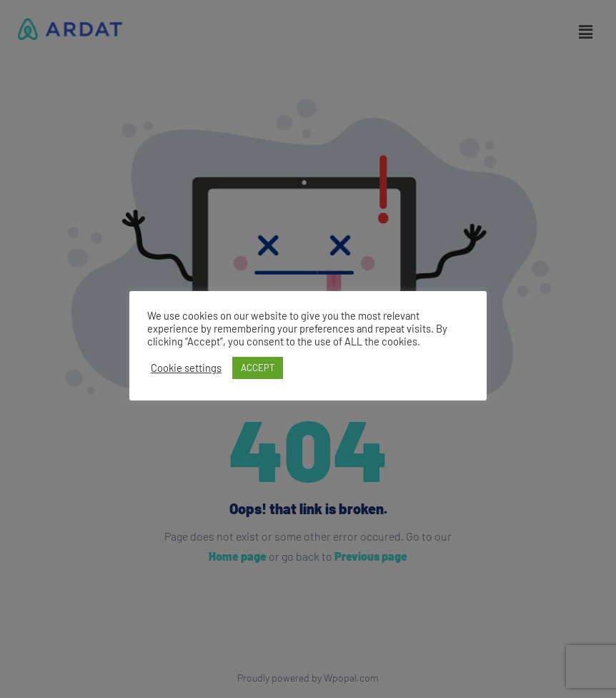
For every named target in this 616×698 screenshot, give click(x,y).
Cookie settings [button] (186, 368)
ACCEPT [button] (258, 368)
